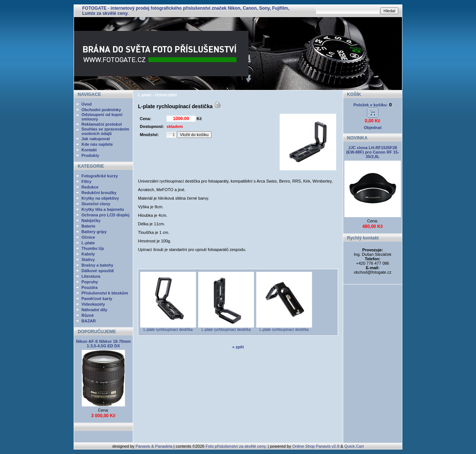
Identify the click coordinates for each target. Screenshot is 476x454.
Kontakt (89, 150)
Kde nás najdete (97, 144)
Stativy (88, 260)
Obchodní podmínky (101, 110)
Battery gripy (94, 232)
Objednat (373, 128)
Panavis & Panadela (154, 446)
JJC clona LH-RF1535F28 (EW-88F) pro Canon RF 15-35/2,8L (373, 152)
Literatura (91, 276)
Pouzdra (89, 287)
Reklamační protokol (102, 124)
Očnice (88, 237)
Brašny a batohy (97, 265)
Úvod (87, 104)
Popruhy (90, 282)
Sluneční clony (96, 204)
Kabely (88, 254)
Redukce (90, 187)
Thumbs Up (93, 248)
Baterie (88, 226)
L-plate (88, 243)
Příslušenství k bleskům (105, 293)
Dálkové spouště (98, 271)
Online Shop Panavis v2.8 (316, 446)
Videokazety (93, 304)
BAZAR (89, 321)
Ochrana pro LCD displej (105, 215)
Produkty (90, 155)
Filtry (86, 181)
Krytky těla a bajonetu (103, 209)
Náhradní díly (94, 310)
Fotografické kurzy (100, 176)
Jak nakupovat (96, 139)
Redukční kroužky (99, 193)
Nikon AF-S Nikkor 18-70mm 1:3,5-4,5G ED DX (104, 344)
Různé (88, 315)
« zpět (238, 347)
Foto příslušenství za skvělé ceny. (236, 446)
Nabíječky (91, 220)
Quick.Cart (354, 446)
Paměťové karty (97, 299)
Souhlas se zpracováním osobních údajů (105, 131)
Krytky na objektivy (100, 198)
